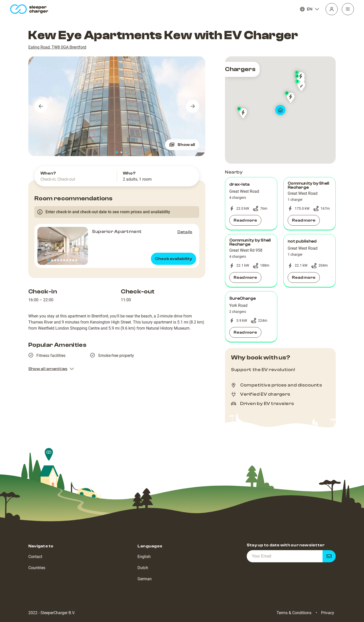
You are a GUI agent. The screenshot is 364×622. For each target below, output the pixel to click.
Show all (182, 145)
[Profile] (332, 9)
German (145, 579)
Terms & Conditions (294, 613)
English (144, 557)
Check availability (174, 259)
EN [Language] (310, 9)
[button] (251, 204)
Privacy (328, 613)
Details (185, 232)
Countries (37, 568)
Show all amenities (51, 369)
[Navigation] (348, 9)
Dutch (143, 568)
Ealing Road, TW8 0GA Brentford (57, 47)
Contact (35, 557)
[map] (280, 110)
